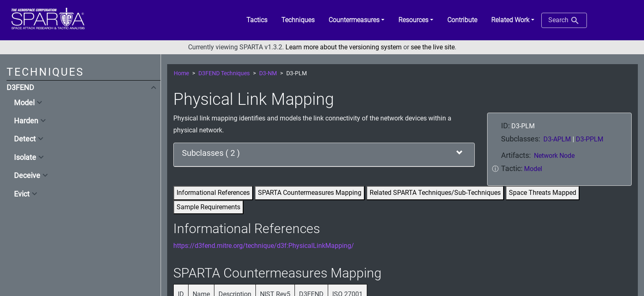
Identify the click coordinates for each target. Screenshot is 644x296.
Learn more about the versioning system (344, 47)
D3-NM (268, 73)
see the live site (433, 47)
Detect (25, 139)
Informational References (213, 193)
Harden (26, 121)
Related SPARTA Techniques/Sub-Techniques (435, 193)
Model (24, 103)
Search (564, 21)
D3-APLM (558, 139)
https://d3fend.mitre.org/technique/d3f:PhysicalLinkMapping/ (264, 246)
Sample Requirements (208, 207)
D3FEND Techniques (224, 73)
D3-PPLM (590, 139)
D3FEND (20, 88)
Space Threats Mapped (543, 193)
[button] (356, 20)
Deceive (27, 176)
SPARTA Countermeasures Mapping (310, 193)
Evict (22, 194)
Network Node (554, 156)
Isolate (25, 157)
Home (181, 73)
